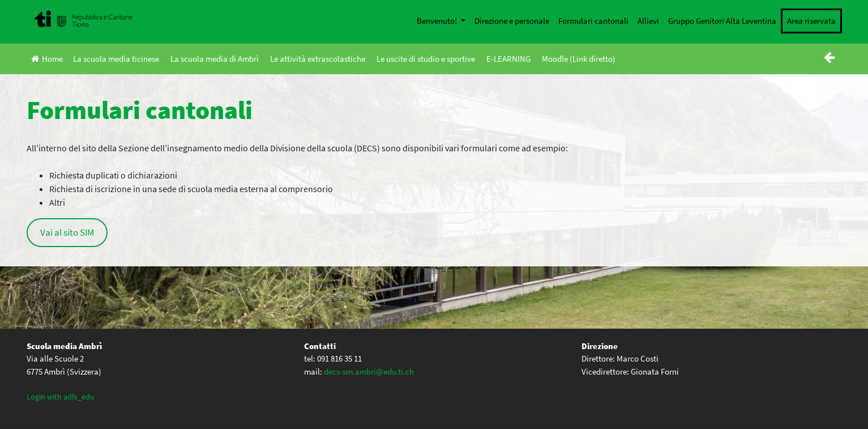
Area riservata (811, 21)
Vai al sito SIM (67, 232)
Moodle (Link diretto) (579, 59)
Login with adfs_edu (61, 397)
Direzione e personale (512, 21)
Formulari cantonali (593, 21)
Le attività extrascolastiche (318, 59)
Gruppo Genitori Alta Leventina (722, 21)
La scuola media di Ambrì (215, 59)
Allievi (648, 21)
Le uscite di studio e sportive (426, 59)
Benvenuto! (438, 21)
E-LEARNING (508, 59)
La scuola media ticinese (116, 59)
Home (47, 59)
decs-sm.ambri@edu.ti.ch (369, 371)
